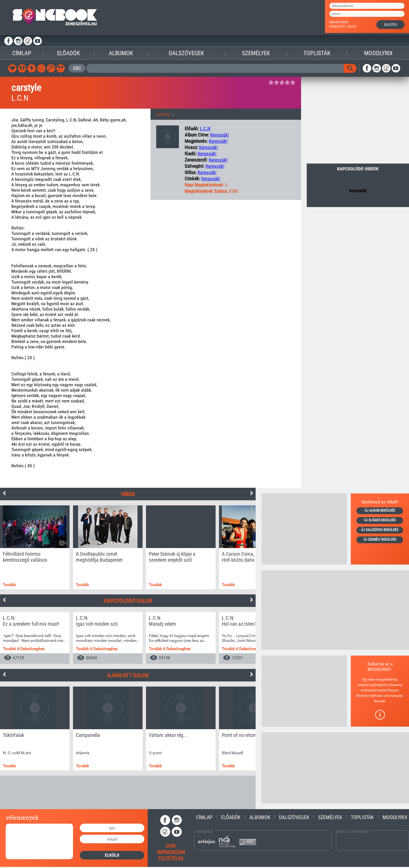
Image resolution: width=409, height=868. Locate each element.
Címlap (22, 53)
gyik (171, 846)
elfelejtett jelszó (343, 27)
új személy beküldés (380, 540)
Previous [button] (4, 493)
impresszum (171, 852)
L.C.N (205, 129)
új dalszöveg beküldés (380, 530)
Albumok (121, 53)
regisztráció (339, 22)
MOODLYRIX (378, 669)
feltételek (171, 858)
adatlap (163, 114)
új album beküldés (380, 511)
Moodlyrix (378, 53)
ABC (77, 68)
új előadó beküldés (380, 520)
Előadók (68, 53)
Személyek (256, 53)
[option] (35, 547)
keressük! (220, 135)
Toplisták (317, 53)
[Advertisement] (304, 529)
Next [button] (251, 493)
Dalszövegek (186, 53)
